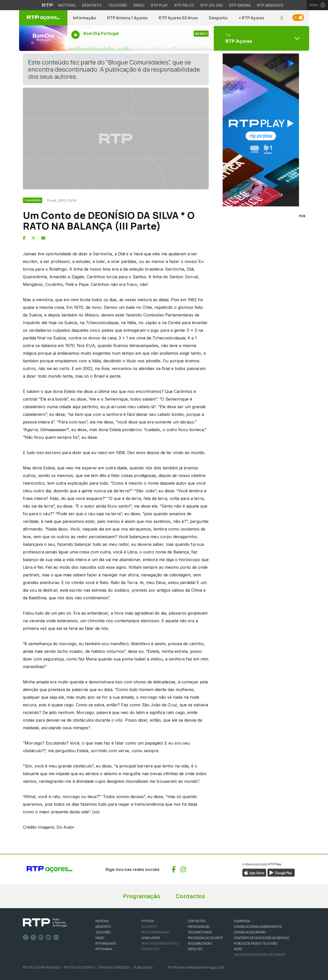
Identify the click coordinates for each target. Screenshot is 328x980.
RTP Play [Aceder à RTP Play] (159, 5)
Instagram (41, 937)
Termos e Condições (114, 967)
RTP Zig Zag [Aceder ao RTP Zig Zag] (212, 5)
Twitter (33, 937)
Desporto (218, 18)
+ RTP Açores (252, 18)
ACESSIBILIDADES (200, 943)
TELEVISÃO (103, 932)
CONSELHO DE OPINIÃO (250, 932)
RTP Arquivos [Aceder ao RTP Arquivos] (270, 5)
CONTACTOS (197, 921)
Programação (142, 896)
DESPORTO (103, 927)
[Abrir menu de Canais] (261, 38)
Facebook (26, 937)
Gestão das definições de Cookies (260, 955)
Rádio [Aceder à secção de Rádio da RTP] (139, 5)
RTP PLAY (148, 921)
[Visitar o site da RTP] (48, 5)
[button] (282, 18)
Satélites (195, 949)
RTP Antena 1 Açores (127, 18)
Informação (84, 18)
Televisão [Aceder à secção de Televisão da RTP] (118, 5)
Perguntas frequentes (160, 943)
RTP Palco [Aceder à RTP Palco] (184, 5)
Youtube (49, 937)
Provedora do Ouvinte (205, 938)
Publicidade (143, 967)
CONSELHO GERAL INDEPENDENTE (258, 927)
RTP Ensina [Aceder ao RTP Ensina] (240, 5)
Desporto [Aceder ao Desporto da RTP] (92, 5)
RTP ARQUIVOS (106, 943)
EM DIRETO (149, 927)
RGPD (238, 949)
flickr (56, 937)
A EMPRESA (242, 921)
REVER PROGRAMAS (155, 932)
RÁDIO (100, 938)
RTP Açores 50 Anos (178, 18)
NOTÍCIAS (102, 921)
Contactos (190, 896)
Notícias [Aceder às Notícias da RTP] (67, 5)
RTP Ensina (104, 949)
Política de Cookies (79, 967)
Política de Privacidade (41, 967)
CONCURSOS (151, 938)
